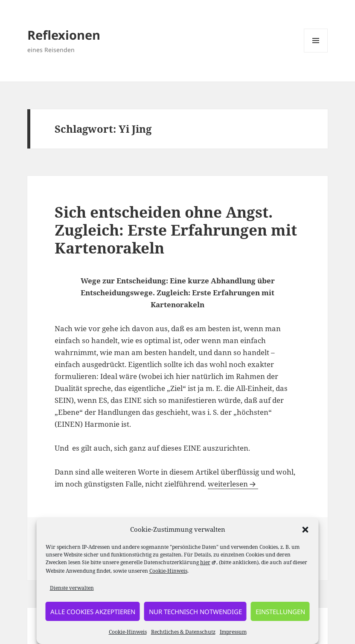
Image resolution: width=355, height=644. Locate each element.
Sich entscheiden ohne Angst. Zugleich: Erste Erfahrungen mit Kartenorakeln (176, 230)
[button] (306, 530)
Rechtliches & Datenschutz (183, 632)
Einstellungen (280, 612)
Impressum (233, 632)
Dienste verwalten (72, 588)
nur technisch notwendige (195, 612)
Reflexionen (64, 35)
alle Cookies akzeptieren (93, 612)
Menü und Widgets (316, 52)
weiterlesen (233, 484)
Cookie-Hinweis (168, 571)
